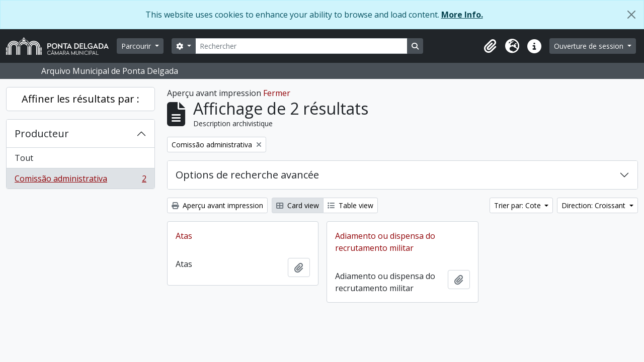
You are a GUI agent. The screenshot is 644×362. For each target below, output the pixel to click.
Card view (298, 205)
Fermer (277, 93)
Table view (350, 205)
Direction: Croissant (594, 205)
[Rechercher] (301, 46)
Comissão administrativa (80, 180)
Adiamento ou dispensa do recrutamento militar (385, 242)
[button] (490, 46)
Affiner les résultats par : (80, 99)
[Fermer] (631, 15)
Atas (184, 236)
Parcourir (137, 46)
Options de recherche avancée (247, 175)
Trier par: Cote (518, 205)
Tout (24, 158)
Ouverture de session (590, 46)
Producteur (42, 133)
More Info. (462, 15)
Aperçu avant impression (217, 205)
